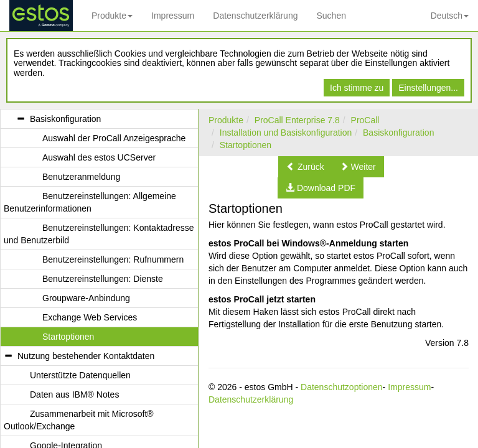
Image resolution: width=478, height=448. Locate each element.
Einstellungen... (428, 88)
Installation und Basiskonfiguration (286, 133)
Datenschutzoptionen (342, 387)
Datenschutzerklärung (255, 16)
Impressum (173, 16)
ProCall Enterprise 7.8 (297, 120)
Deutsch (450, 16)
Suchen (331, 16)
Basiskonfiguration (398, 133)
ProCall (365, 120)
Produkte (112, 16)
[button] (305, 167)
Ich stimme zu (357, 88)
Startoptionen (246, 145)
